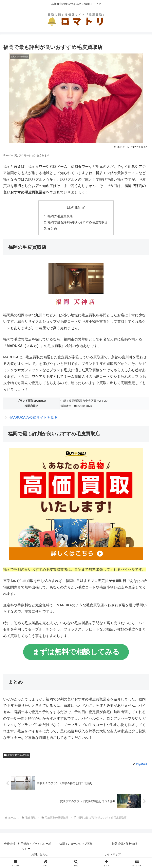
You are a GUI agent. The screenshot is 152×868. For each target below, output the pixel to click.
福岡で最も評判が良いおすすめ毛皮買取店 (78, 223)
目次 (70, 207)
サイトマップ (112, 855)
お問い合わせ (40, 855)
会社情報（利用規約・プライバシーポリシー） (28, 847)
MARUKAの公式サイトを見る (34, 418)
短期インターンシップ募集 (76, 844)
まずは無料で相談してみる (76, 653)
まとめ (52, 229)
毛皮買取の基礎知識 (17, 756)
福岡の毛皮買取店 (60, 216)
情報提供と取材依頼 (124, 844)
